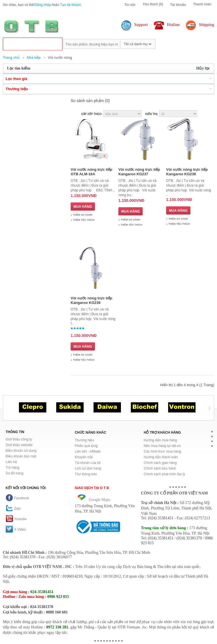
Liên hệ (11, 462)
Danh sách (211, 114)
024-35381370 (42, 607)
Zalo (13, 509)
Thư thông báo (86, 474)
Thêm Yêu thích (84, 220)
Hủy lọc (203, 68)
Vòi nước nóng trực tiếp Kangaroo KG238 (187, 172)
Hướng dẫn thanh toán (161, 457)
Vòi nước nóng (60, 58)
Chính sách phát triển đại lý (164, 474)
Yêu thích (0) (153, 4)
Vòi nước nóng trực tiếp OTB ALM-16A (91, 172)
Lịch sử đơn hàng (88, 468)
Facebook (17, 498)
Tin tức (130, 5)
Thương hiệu (84, 440)
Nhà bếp (33, 58)
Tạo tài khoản (70, 5)
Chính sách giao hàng (160, 463)
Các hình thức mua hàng (162, 451)
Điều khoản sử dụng (21, 451)
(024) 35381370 (189, 538)
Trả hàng (12, 468)
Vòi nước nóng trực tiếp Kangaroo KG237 (139, 172)
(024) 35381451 (161, 518)
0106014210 (73, 576)
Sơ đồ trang (15, 473)
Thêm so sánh (83, 215)
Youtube (16, 519)
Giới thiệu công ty (19, 439)
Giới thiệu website (19, 445)
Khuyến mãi (84, 457)
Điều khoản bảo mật (21, 456)
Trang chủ (11, 58)
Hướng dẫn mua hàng (160, 440)
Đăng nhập (43, 5)
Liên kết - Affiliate (88, 451)
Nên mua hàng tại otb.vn (162, 446)
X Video (16, 530)
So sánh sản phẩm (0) (90, 101)
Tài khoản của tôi (88, 463)
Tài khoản (178, 5)
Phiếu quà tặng (86, 446)
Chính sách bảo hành (160, 468)
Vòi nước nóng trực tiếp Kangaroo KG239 (91, 300)
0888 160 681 (57, 612)
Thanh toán (202, 4)
